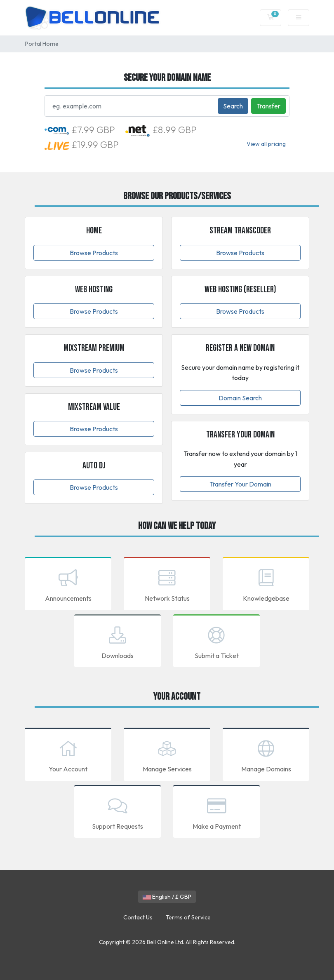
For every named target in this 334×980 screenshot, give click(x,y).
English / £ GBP (167, 897)
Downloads (118, 642)
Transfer (268, 106)
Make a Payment (216, 812)
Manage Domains (266, 755)
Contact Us (138, 917)
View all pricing (266, 144)
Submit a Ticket (216, 642)
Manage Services (167, 755)
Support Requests (118, 812)
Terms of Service (188, 917)
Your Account (68, 755)
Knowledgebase (266, 584)
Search (233, 106)
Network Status (167, 584)
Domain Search (240, 398)
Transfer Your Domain (240, 484)
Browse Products (94, 253)
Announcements (68, 584)
